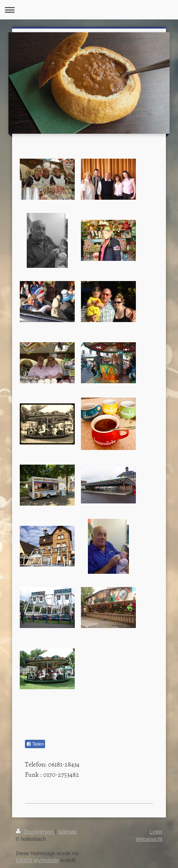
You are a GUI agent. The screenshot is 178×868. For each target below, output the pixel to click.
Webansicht (149, 839)
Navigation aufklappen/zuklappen (89, 10)
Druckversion (35, 832)
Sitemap (67, 832)
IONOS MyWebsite (37, 860)
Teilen (35, 744)
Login (156, 832)
